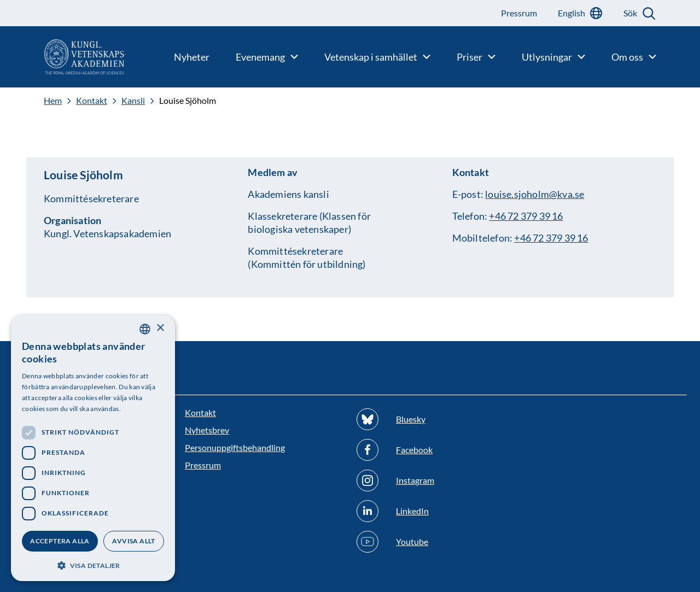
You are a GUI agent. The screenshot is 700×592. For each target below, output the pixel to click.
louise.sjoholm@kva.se (535, 194)
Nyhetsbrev (207, 430)
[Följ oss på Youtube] (436, 542)
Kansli (133, 101)
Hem (53, 101)
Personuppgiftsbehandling (235, 447)
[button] (93, 564)
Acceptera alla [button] (60, 541)
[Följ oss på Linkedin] (436, 511)
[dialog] (93, 448)
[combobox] (145, 329)
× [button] (160, 328)
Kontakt (92, 101)
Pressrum (203, 465)
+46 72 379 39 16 (526, 216)
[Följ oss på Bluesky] (436, 419)
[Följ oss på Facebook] (436, 450)
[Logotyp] (63, 57)
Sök (630, 13)
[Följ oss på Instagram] (436, 480)
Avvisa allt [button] (133, 541)
